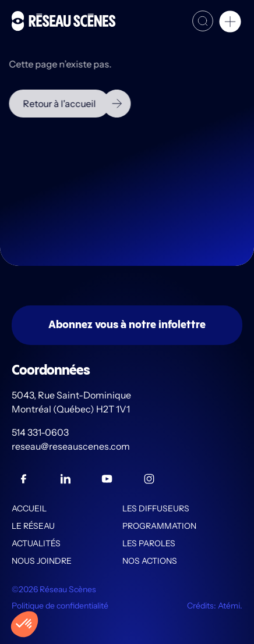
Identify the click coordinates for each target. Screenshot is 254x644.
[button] (230, 23)
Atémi (229, 606)
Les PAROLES (149, 543)
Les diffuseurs (156, 508)
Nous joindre (42, 561)
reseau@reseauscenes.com (72, 446)
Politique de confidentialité (60, 606)
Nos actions (150, 561)
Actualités (36, 543)
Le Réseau (33, 526)
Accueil (29, 508)
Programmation (159, 526)
